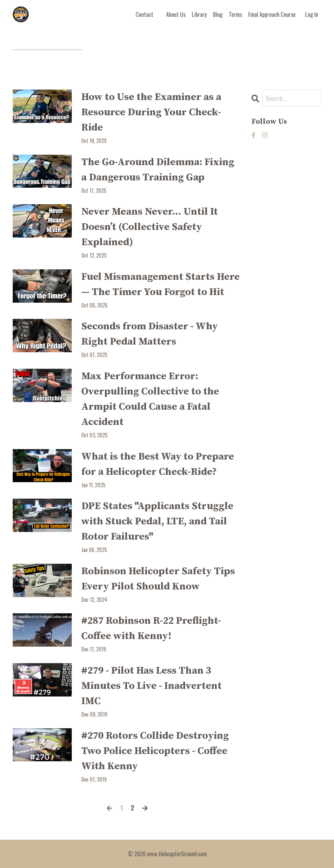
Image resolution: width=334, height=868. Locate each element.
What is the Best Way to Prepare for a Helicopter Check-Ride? (158, 464)
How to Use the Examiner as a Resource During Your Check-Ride (151, 112)
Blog (218, 14)
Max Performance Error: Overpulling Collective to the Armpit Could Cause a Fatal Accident (150, 399)
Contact (144, 14)
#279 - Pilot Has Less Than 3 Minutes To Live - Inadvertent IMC (151, 686)
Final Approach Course (272, 14)
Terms (235, 14)
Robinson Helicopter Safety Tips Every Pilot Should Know (158, 579)
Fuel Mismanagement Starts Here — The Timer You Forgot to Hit (160, 285)
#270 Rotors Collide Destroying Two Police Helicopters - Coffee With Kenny (155, 751)
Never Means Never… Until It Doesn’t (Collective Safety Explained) (150, 227)
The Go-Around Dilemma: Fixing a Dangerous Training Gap (158, 170)
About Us (176, 14)
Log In (312, 14)
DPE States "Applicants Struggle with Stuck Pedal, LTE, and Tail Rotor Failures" (157, 521)
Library (199, 14)
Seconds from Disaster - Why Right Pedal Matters (150, 334)
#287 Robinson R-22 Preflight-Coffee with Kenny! (151, 629)
